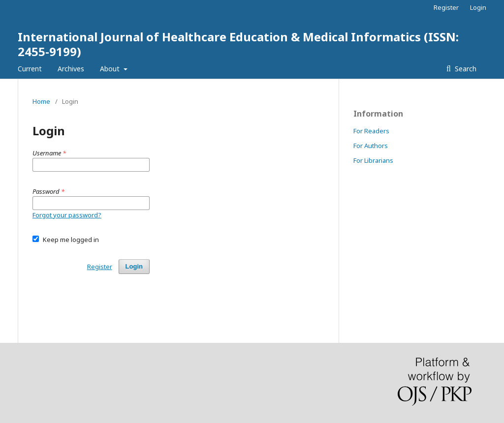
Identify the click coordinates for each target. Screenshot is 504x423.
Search (465, 69)
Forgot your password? (67, 215)
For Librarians (373, 160)
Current (30, 69)
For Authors (371, 146)
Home (41, 101)
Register (446, 7)
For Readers (371, 131)
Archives (71, 69)
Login (478, 7)
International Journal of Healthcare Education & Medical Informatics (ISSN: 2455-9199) (238, 44)
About (111, 69)
